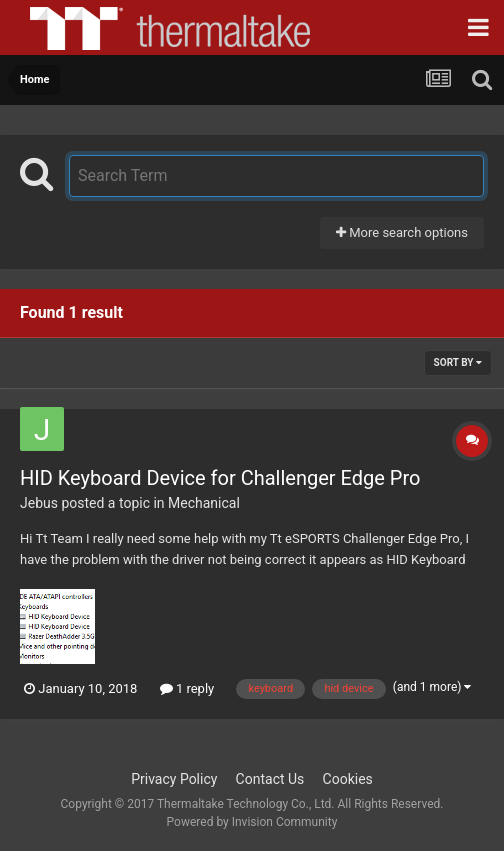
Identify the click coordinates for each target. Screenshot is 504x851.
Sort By (458, 362)
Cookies (348, 779)
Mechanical (204, 503)
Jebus (39, 503)
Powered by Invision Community (252, 822)
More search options (402, 232)
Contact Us (270, 779)
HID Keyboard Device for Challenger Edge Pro (220, 478)
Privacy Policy (174, 779)
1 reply (187, 688)
